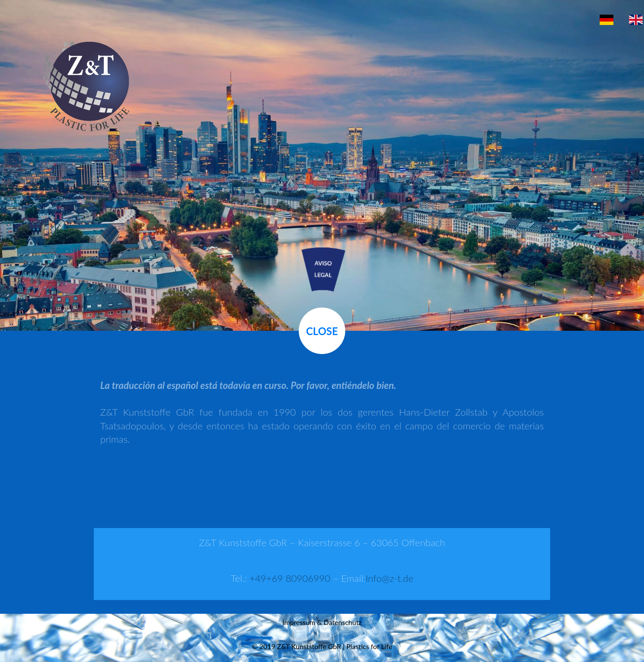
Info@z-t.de (389, 578)
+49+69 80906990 (290, 578)
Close (322, 331)
